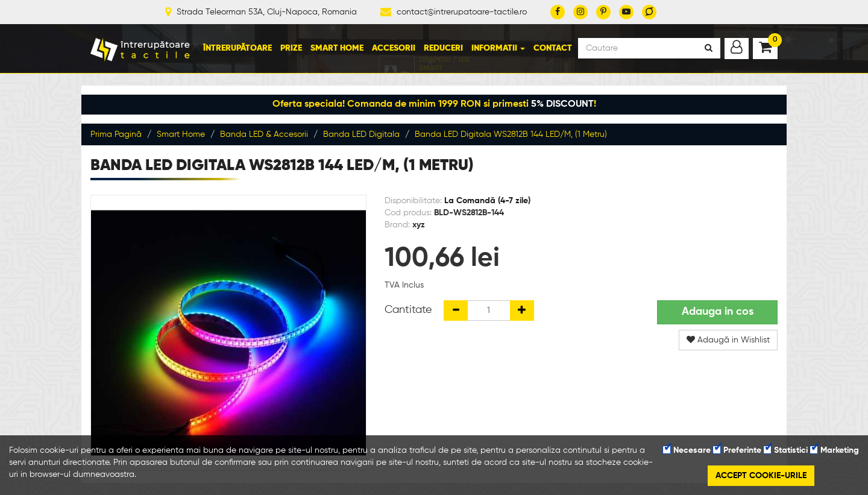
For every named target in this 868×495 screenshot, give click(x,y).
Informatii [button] (498, 48)
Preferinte (737, 450)
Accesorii (394, 48)
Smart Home (337, 48)
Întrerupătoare (237, 48)
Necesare (687, 450)
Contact (553, 48)
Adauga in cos (718, 312)
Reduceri (443, 48)
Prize (291, 48)
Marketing (835, 450)
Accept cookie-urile (761, 476)
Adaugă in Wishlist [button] (728, 340)
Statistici (786, 450)
